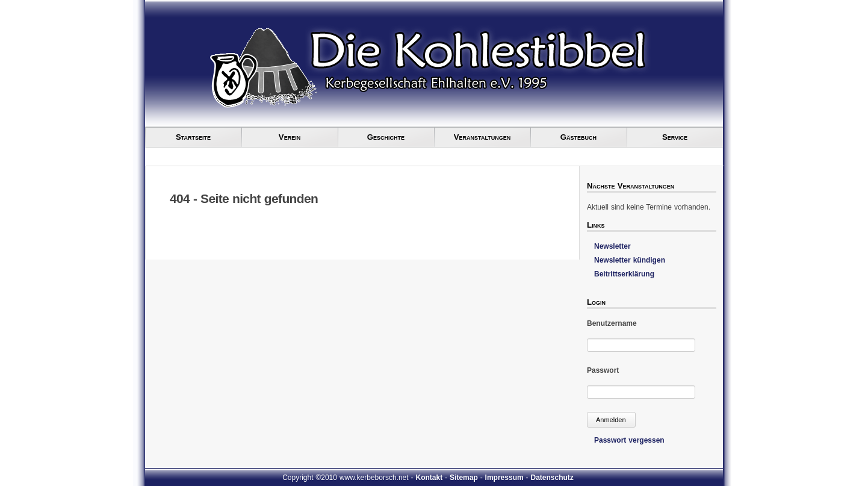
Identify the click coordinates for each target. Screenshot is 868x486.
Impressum (504, 478)
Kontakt (429, 478)
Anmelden (611, 420)
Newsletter (612, 246)
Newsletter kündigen (630, 260)
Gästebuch (578, 137)
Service (675, 137)
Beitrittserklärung (624, 274)
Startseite (193, 137)
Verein (290, 137)
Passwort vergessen (629, 440)
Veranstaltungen (482, 137)
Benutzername (612, 323)
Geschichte (386, 137)
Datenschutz (552, 478)
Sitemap (464, 478)
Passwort (603, 370)
